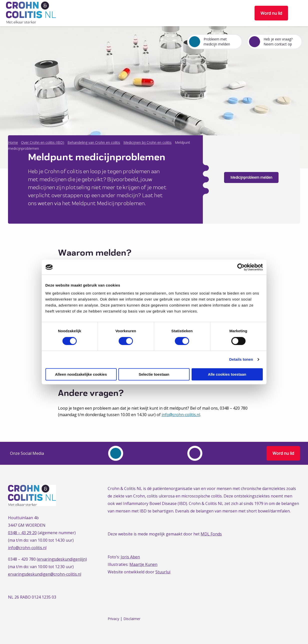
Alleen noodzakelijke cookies (81, 374)
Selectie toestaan (154, 374)
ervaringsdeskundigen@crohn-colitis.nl (45, 574)
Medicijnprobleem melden (251, 177)
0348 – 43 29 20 (22, 533)
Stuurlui (163, 572)
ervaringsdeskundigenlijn (62, 559)
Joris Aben (130, 557)
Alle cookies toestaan (227, 374)
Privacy (113, 619)
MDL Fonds (211, 534)
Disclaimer (132, 619)
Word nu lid (271, 13)
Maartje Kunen (143, 564)
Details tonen (241, 359)
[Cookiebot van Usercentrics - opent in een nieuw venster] (241, 267)
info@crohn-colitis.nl (181, 415)
